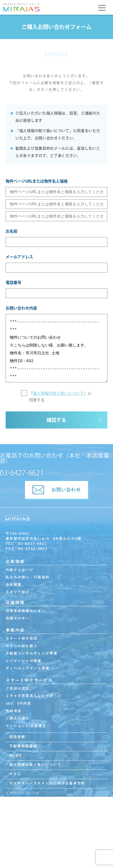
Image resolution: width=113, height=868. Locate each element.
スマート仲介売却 (22, 639)
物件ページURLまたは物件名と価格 (37, 181)
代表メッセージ (20, 570)
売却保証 (14, 711)
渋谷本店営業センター (26, 611)
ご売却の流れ (18, 689)
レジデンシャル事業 (24, 661)
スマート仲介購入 (22, 646)
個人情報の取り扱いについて (58, 393)
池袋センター (18, 618)
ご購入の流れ (18, 718)
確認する (56, 420)
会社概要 (14, 585)
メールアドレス (19, 257)
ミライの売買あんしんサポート (34, 696)
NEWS (16, 756)
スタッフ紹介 (18, 592)
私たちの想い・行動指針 (28, 577)
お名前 (12, 231)
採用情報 (17, 737)
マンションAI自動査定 (26, 726)
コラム (15, 774)
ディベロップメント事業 (28, 668)
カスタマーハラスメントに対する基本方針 (47, 783)
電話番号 (13, 282)
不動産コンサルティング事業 (32, 654)
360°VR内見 (18, 704)
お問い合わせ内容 (21, 308)
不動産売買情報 (23, 746)
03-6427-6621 (22, 473)
